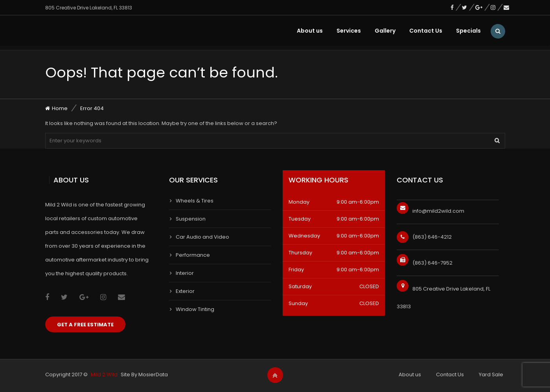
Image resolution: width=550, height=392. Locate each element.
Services (349, 31)
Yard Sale (491, 375)
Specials (468, 31)
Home (60, 108)
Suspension (191, 219)
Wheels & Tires (195, 201)
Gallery (385, 31)
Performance (193, 255)
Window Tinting (195, 309)
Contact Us (426, 31)
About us (310, 31)
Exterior (185, 291)
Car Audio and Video (202, 237)
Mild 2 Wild (104, 375)
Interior (185, 273)
